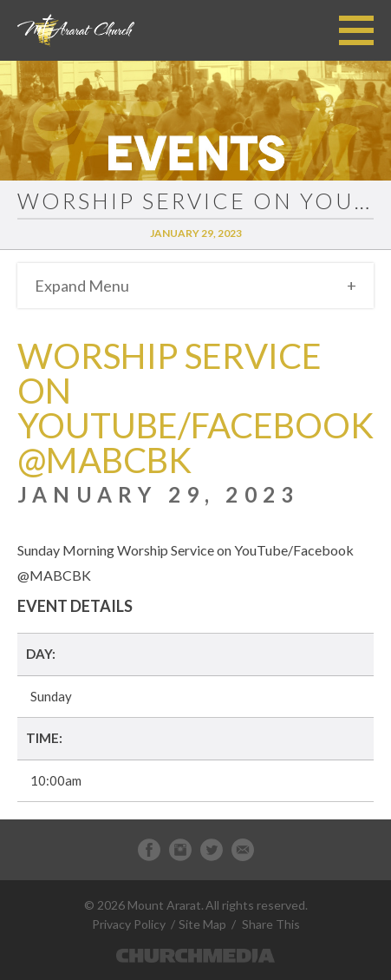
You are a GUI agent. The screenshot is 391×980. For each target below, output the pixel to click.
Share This (271, 924)
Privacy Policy (129, 924)
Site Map (202, 924)
